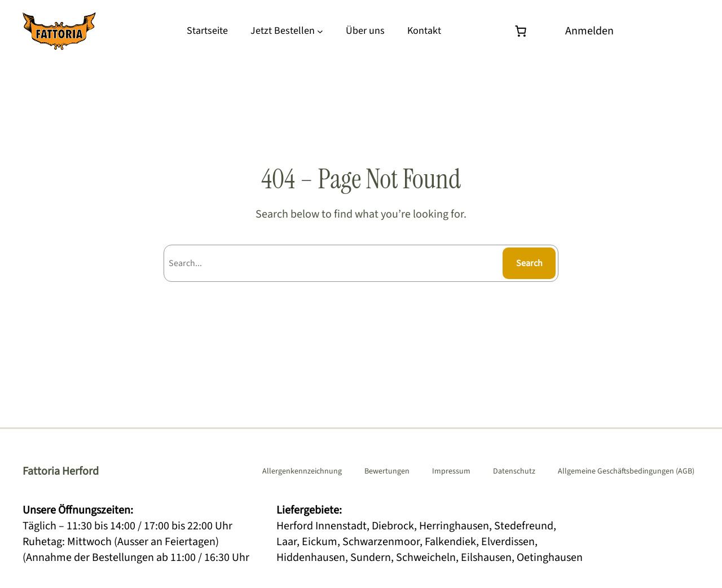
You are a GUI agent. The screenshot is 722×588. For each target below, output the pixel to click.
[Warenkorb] (523, 31)
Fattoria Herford (61, 471)
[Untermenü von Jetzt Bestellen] (320, 31)
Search (529, 263)
